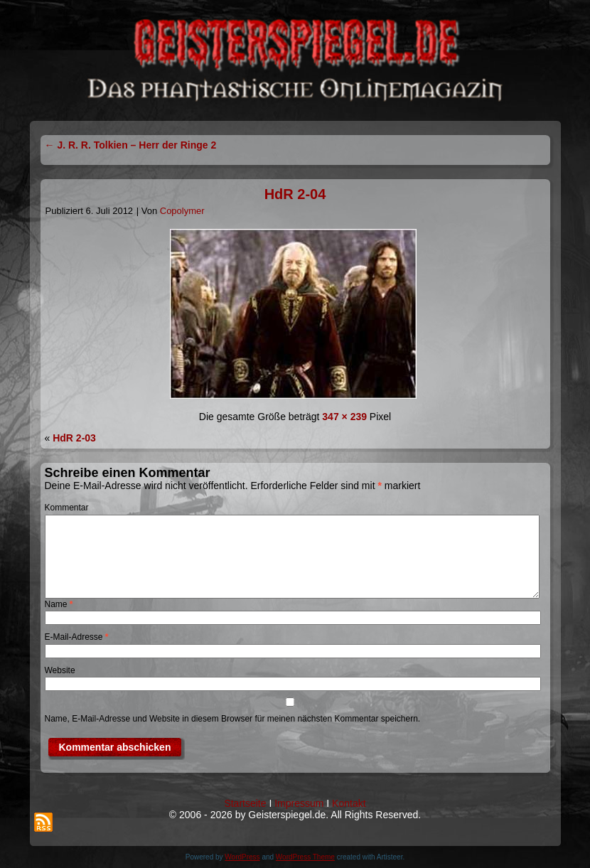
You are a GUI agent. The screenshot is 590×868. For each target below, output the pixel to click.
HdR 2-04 (295, 194)
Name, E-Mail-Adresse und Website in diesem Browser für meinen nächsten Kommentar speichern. (233, 719)
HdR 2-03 (74, 438)
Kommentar (67, 508)
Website (60, 670)
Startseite (245, 803)
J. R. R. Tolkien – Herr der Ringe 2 (131, 145)
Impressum (299, 803)
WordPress (242, 857)
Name (59, 604)
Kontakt (349, 803)
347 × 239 (344, 417)
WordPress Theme (305, 857)
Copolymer (182, 211)
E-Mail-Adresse (77, 637)
